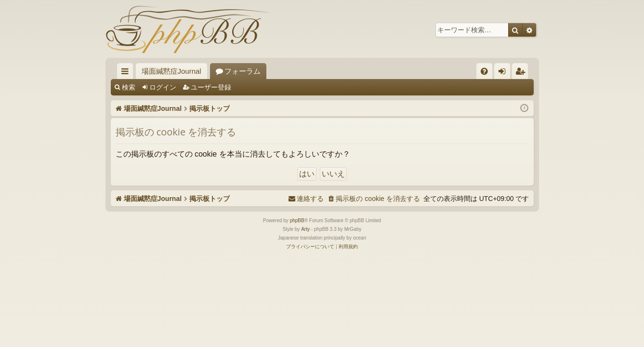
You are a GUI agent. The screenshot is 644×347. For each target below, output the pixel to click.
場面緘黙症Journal (171, 71)
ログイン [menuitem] (505, 73)
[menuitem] (484, 71)
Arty (305, 229)
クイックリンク (127, 73)
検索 (129, 87)
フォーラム (243, 71)
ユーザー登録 (211, 87)
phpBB (297, 220)
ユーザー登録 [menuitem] (522, 73)
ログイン (163, 87)
